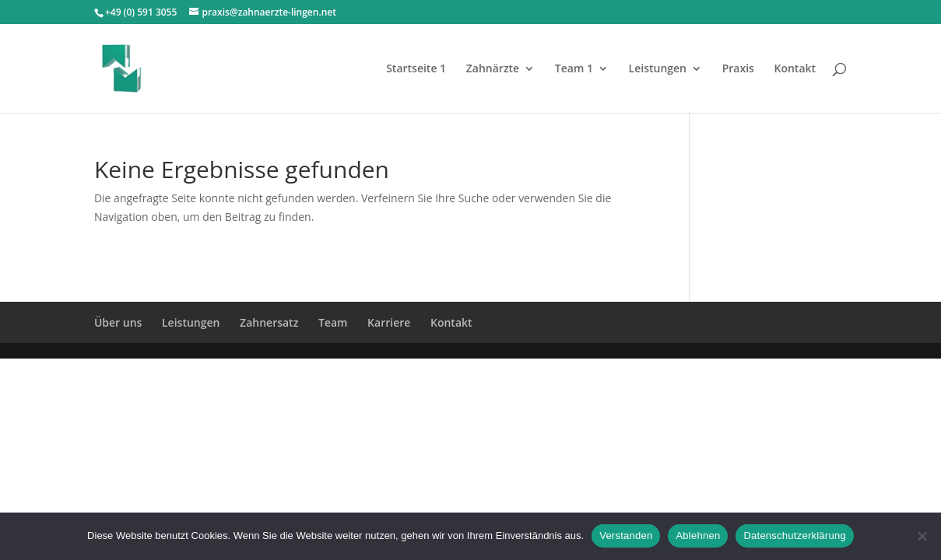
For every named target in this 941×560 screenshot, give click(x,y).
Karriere (389, 322)
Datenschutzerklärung (794, 535)
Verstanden (626, 535)
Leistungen (658, 69)
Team (333, 322)
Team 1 (574, 69)
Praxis (738, 69)
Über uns (118, 322)
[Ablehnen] (922, 536)
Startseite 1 (416, 69)
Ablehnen (698, 535)
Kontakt (795, 69)
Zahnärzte (493, 69)
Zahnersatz (269, 322)
